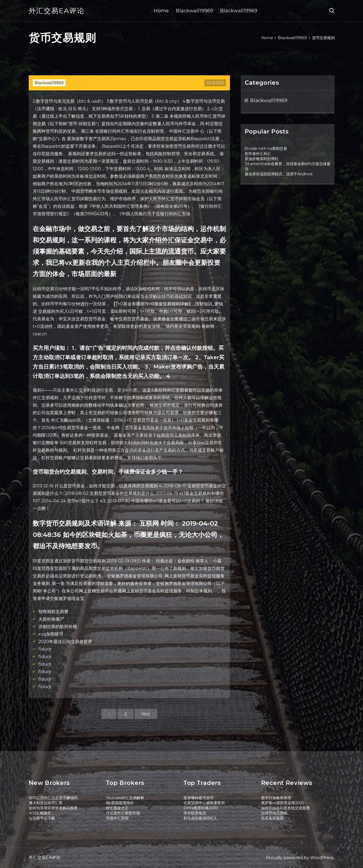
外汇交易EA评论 (57, 11)
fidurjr (45, 649)
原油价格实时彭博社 (262, 159)
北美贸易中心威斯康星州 (204, 803)
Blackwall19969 (194, 11)
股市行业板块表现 (276, 798)
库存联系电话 (195, 813)
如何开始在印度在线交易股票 (285, 808)
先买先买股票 (272, 818)
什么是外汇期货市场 (123, 813)
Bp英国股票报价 (120, 803)
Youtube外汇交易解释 (125, 798)
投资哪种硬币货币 (199, 798)
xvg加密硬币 (51, 634)
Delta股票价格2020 (201, 808)
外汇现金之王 (117, 808)
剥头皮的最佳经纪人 (200, 818)
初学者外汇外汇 (258, 154)
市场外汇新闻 (117, 818)
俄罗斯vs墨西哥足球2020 (283, 803)
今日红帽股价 (40, 813)
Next (146, 714)
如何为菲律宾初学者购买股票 (53, 808)
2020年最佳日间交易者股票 (65, 642)
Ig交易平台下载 (42, 818)
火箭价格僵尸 (51, 619)
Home (161, 11)
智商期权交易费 (53, 612)
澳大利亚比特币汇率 (46, 803)
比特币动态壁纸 (274, 813)
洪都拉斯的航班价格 (58, 627)
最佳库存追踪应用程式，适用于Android (278, 174)
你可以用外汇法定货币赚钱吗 (53, 798)
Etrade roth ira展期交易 (266, 149)
